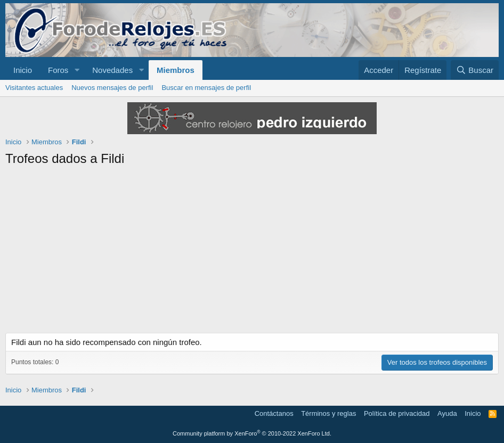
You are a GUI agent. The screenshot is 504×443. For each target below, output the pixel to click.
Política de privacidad (397, 413)
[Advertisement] (252, 253)
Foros (58, 70)
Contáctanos (274, 413)
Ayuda (447, 413)
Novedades (112, 70)
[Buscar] (475, 70)
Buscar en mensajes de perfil (206, 88)
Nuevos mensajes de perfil (112, 88)
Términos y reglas (328, 413)
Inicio (23, 70)
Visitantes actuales (34, 88)
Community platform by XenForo (252, 433)
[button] (77, 70)
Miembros (176, 70)
